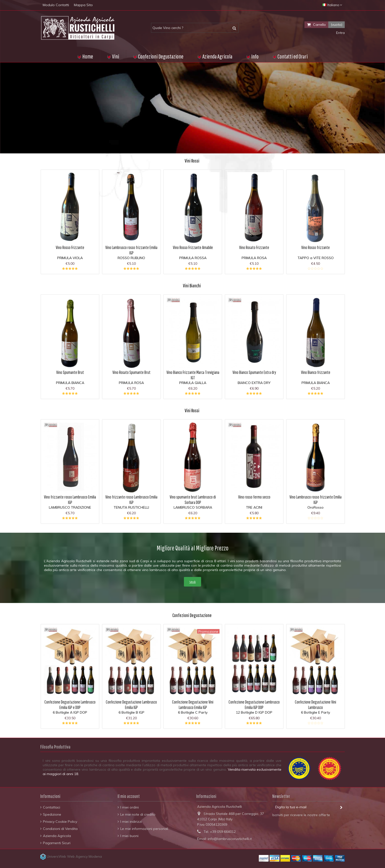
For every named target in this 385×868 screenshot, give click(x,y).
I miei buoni (129, 836)
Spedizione (52, 814)
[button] (252, 56)
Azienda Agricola (57, 836)
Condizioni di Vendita (60, 829)
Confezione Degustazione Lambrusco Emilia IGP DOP (254, 705)
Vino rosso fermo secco (254, 497)
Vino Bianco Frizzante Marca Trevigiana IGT (193, 375)
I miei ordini (130, 807)
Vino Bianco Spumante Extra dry (254, 372)
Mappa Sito (83, 5)
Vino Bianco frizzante (316, 372)
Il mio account (129, 796)
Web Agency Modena (84, 856)
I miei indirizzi (131, 822)
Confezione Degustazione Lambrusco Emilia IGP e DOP (70, 705)
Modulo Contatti (56, 5)
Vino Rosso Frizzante (70, 247)
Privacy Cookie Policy (60, 822)
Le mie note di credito (138, 814)
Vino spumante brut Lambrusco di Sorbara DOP (193, 500)
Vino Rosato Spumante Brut (131, 372)
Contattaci (52, 807)
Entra (340, 33)
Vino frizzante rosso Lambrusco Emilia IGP (70, 500)
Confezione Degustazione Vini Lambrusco (316, 705)
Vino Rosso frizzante (316, 247)
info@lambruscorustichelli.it (230, 839)
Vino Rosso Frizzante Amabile (193, 247)
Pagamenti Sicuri (57, 843)
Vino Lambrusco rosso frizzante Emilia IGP (131, 250)
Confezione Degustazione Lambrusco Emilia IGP (131, 705)
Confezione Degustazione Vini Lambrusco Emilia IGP (193, 705)
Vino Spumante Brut (70, 372)
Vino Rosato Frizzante (254, 247)
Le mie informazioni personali (144, 829)
